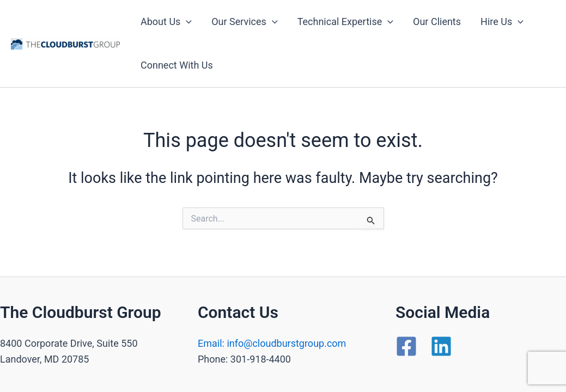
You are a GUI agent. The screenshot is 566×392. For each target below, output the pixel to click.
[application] (186, 22)
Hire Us (502, 22)
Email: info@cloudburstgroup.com (272, 343)
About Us (166, 22)
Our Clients (437, 22)
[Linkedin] (441, 346)
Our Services (245, 22)
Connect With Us (177, 65)
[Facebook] (406, 346)
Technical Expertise (345, 22)
